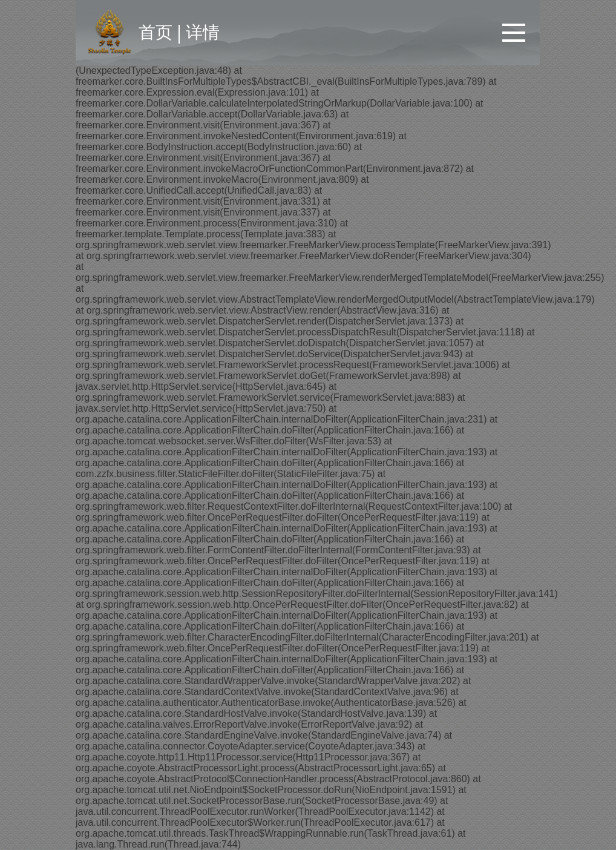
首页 (156, 32)
